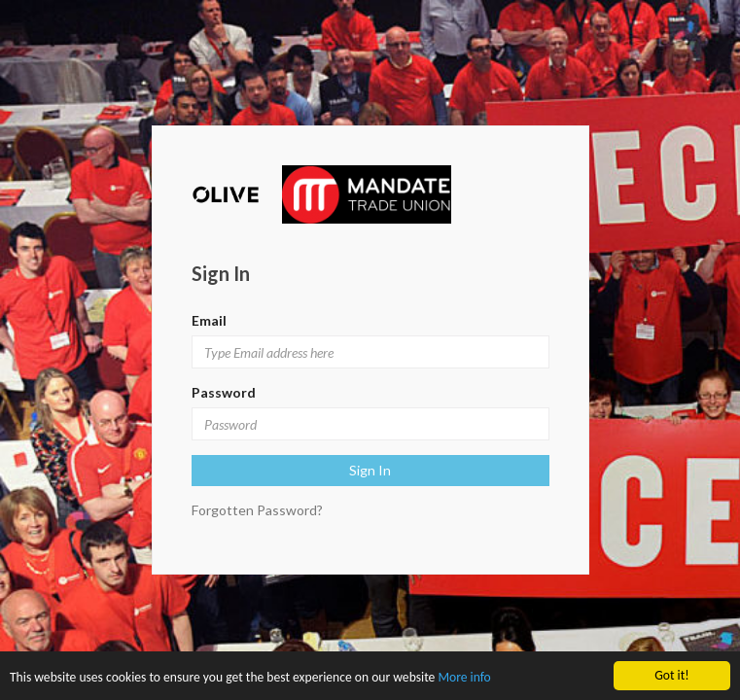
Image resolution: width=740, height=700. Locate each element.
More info (464, 677)
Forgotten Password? (257, 510)
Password (224, 392)
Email (209, 320)
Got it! (671, 675)
